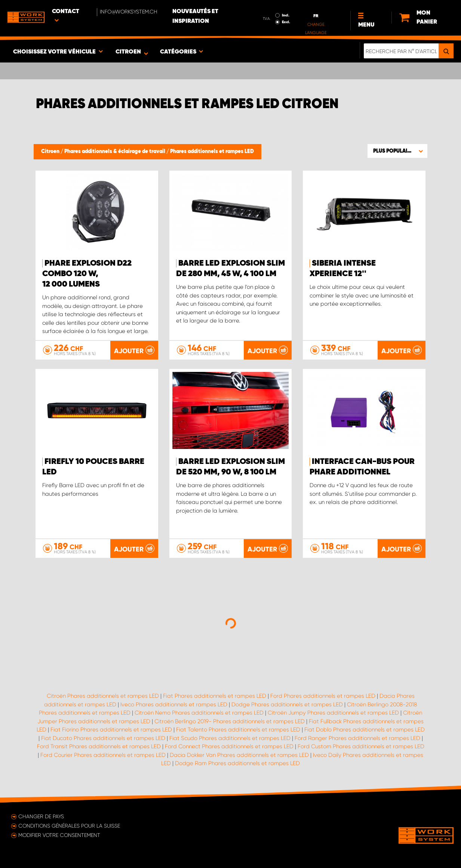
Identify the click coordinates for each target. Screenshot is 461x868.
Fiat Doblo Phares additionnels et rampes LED (365, 730)
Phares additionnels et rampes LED (212, 152)
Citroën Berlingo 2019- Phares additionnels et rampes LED (230, 721)
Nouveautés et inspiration (195, 16)
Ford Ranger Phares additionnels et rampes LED (357, 738)
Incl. (286, 15)
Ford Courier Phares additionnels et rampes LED (103, 755)
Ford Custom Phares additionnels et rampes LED (361, 746)
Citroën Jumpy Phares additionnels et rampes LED (333, 713)
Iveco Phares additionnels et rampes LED (174, 705)
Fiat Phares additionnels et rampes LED (215, 696)
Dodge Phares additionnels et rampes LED (287, 705)
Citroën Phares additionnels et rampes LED (103, 696)
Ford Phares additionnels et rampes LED (323, 696)
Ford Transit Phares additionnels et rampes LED (99, 746)
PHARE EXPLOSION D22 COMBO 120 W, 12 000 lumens (87, 274)
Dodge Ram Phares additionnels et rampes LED (237, 763)
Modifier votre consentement (59, 835)
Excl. (286, 22)
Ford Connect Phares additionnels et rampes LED (229, 746)
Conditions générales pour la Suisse (69, 826)
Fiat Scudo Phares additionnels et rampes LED (230, 738)
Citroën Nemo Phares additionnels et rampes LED (199, 713)
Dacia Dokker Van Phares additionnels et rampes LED (239, 755)
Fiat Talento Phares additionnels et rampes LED (238, 730)
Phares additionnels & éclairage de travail (115, 152)
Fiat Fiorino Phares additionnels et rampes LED (111, 730)
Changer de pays (41, 816)
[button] (397, 151)
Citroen (51, 152)
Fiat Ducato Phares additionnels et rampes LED (103, 738)
